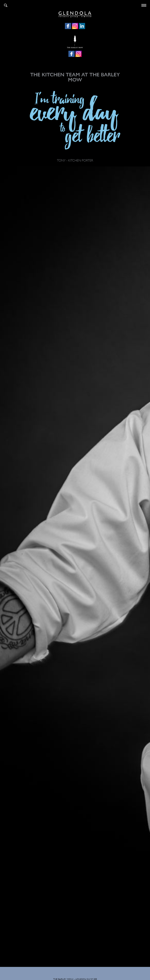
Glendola (75, 14)
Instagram (75, 26)
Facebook (68, 26)
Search (6, 5)
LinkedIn (82, 26)
